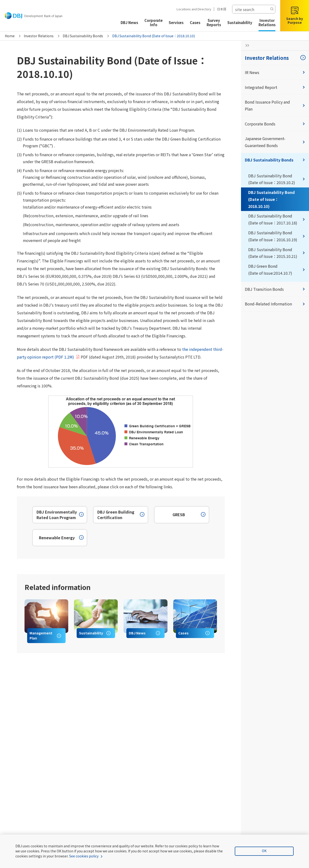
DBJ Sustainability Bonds (83, 36)
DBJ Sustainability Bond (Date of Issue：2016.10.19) (277, 236)
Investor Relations (39, 36)
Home (10, 36)
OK (265, 851)
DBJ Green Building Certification (121, 515)
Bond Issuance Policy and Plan (275, 106)
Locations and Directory (192, 9)
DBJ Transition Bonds (275, 289)
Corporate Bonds (275, 124)
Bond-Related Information (275, 304)
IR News (275, 72)
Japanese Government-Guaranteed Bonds (275, 142)
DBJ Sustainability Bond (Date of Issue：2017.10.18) (277, 220)
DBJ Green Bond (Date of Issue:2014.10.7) (277, 270)
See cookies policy (84, 856)
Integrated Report (275, 87)
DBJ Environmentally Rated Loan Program (61, 515)
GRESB (189, 515)
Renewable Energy (62, 538)
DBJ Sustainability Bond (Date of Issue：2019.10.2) (277, 179)
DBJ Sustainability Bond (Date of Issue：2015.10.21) (277, 253)
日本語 (219, 9)
